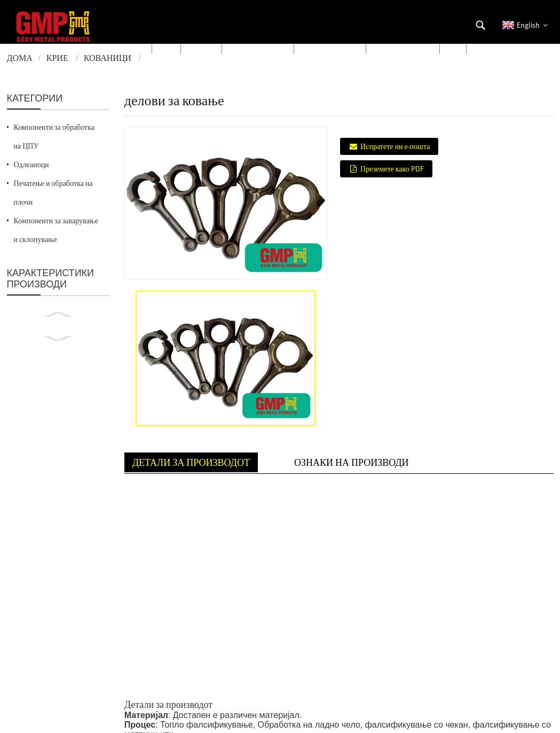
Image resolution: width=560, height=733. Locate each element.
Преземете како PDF (392, 169)
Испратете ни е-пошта (395, 146)
